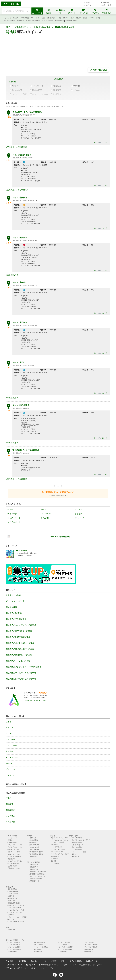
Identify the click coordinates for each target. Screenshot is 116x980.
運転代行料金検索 (71, 21)
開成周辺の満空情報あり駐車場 (19, 631)
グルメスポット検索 (57, 852)
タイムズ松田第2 (20, 238)
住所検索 (53, 861)
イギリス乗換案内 (39, 942)
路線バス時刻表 (34, 845)
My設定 (88, 2)
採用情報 (22, 961)
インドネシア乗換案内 (91, 947)
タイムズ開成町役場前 (22, 155)
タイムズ (45, 509)
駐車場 (10, 509)
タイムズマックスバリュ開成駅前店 (27, 112)
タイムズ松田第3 (20, 322)
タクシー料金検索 (48, 21)
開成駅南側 (10, 810)
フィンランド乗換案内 (91, 945)
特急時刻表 (33, 842)
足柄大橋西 (10, 816)
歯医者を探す (55, 856)
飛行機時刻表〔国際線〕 (37, 854)
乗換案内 (15, 18)
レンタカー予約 (77, 849)
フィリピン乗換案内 (65, 949)
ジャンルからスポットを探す (60, 854)
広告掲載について (13, 965)
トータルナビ (7, 18)
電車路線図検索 (13, 891)
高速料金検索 (59, 21)
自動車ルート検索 (68, 18)
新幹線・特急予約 (77, 845)
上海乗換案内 (63, 952)
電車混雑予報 (34, 869)
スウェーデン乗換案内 (41, 947)
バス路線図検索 (13, 894)
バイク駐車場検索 (56, 847)
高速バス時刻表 (34, 847)
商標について (69, 965)
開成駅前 (10, 804)
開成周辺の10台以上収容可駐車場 (20, 649)
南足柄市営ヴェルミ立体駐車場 (26, 450)
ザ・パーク (79, 518)
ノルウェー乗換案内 (15, 947)
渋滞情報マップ (34, 881)
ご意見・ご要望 (106, 5)
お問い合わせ (92, 961)
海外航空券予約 (77, 842)
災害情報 (11, 915)
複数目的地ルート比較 (54, 18)
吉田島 (9, 798)
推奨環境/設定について (48, 965)
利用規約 (30, 965)
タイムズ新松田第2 (20, 198)
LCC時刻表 (33, 857)
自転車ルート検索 (81, 18)
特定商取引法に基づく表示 (91, 965)
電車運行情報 (34, 865)
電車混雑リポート (35, 867)
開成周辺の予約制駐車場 (16, 619)
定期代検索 (20, 21)
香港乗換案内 (13, 952)
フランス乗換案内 (65, 942)
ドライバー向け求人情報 (16, 922)
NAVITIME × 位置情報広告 (60, 537)
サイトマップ (46, 968)
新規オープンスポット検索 (59, 838)
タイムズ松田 (18, 362)
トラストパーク (14, 518)
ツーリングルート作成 (15, 912)
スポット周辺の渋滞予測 (37, 876)
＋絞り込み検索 (58, 79)
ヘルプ (33, 968)
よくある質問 (75, 961)
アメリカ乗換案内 (14, 942)
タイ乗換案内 (38, 949)
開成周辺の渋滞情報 (14, 613)
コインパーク (47, 514)
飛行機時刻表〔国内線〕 (37, 852)
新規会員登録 (105, 2)
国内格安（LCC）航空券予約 (81, 840)
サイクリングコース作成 (16, 910)
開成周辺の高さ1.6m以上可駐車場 (20, 643)
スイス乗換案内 (64, 945)
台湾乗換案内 (38, 952)
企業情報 (10, 961)
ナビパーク (12, 514)
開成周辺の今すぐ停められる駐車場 (21, 625)
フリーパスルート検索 (38, 18)
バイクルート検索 (95, 18)
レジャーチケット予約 (79, 852)
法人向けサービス (39, 961)
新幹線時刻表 (34, 840)
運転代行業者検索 (14, 903)
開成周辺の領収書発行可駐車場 (19, 655)
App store (37, 701)
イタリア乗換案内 (14, 945)
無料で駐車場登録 (21, 551)
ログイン (89, 5)
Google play (28, 701)
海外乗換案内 (13, 889)
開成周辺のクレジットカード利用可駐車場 (24, 667)
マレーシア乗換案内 (15, 949)
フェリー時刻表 (34, 849)
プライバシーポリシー (15, 968)
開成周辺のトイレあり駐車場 (18, 661)
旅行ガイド (75, 854)
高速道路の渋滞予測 (36, 879)
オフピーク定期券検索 (33, 21)
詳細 (95, 143)
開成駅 (11, 32)
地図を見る (12, 930)
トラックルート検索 (9, 21)
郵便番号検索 (13, 898)
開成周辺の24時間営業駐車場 (18, 637)
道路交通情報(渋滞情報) (37, 874)
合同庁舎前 (10, 822)
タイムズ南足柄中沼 (21, 405)
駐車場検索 (54, 845)
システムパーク (14, 522)
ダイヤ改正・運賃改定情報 (38, 872)
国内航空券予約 (77, 838)
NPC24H (45, 518)
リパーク (79, 509)
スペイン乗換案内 (39, 945)
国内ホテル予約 (77, 847)
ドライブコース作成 (15, 908)
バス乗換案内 (25, 18)
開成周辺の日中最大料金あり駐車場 (21, 679)
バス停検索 (54, 859)
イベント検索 (55, 863)
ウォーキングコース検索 (16, 905)
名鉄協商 (79, 514)
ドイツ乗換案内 (89, 942)
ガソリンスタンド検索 (15, 601)
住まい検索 (12, 901)
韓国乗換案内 (89, 949)
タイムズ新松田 (19, 282)
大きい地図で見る (98, 70)
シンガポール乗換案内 (66, 947)
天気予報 (11, 896)
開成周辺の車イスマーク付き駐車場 (21, 673)
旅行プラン (75, 857)
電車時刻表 (33, 838)
